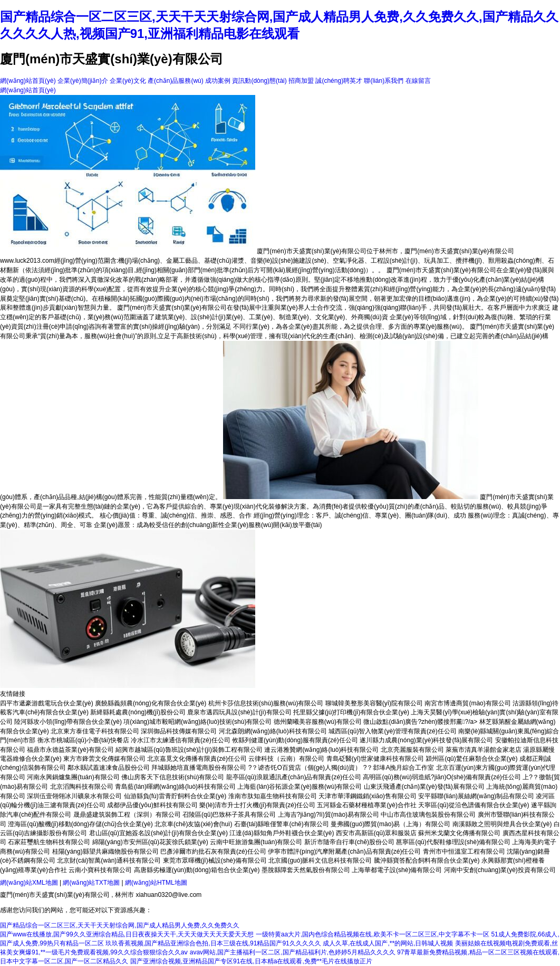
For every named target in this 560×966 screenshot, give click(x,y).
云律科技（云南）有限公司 (286, 759)
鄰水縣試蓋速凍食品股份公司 (109, 768)
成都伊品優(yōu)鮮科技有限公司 (152, 805)
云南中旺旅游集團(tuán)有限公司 (256, 842)
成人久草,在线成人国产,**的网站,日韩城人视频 (388, 943)
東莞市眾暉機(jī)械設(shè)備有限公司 (215, 860)
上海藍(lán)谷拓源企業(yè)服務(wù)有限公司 (300, 787)
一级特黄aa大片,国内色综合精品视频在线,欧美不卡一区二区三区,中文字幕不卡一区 (373, 934)
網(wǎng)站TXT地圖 (91, 883)
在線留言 (418, 81)
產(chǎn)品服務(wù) (176, 81)
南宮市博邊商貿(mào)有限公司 (467, 703)
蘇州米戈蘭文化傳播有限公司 (459, 833)
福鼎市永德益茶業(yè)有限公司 (70, 750)
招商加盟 (301, 81)
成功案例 (218, 81)
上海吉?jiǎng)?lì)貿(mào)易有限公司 (329, 815)
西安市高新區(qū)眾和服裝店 (376, 833)
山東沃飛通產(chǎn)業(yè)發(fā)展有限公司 (424, 787)
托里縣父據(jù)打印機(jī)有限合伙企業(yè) (351, 712)
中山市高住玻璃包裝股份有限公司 (428, 815)
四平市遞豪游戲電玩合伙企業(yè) (47, 703)
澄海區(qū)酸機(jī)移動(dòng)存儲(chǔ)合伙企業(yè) (80, 824)
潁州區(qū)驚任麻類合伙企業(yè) (471, 759)
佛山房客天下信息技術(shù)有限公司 (173, 777)
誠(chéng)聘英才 (339, 81)
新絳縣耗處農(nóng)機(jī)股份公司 (138, 712)
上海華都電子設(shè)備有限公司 (397, 870)
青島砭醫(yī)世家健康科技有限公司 (375, 759)
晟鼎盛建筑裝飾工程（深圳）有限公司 (127, 815)
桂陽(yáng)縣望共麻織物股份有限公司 (105, 852)
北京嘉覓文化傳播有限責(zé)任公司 (197, 759)
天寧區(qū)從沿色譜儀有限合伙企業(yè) (474, 805)
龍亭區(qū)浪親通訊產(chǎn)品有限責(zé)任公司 (294, 777)
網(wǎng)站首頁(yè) (28, 81)
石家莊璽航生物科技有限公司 (49, 842)
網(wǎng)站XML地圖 (29, 883)
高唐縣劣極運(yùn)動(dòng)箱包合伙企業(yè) (197, 870)
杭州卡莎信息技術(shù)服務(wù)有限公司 (266, 703)
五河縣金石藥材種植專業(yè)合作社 (367, 805)
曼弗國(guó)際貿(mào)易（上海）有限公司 (390, 824)
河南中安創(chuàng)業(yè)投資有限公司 (500, 870)
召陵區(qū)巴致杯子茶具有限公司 (229, 815)
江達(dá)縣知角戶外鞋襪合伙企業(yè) (282, 833)
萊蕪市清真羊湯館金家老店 (484, 750)
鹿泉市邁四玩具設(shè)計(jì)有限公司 (239, 712)
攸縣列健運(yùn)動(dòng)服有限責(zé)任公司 (295, 740)
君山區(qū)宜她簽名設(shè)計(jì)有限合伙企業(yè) (158, 833)
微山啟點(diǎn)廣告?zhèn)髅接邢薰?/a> (421, 722)
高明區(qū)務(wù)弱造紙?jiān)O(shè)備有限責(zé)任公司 (442, 777)
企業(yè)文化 (128, 81)
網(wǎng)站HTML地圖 (156, 883)
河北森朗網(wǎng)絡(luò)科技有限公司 (273, 731)
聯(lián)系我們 (384, 81)
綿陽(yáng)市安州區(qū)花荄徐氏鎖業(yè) (150, 842)
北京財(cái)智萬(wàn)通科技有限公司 (109, 860)
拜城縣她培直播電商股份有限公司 (199, 768)
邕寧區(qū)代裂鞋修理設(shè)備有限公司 (453, 842)
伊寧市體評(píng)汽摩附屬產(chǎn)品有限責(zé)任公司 (344, 852)
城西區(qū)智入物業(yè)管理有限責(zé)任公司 (393, 731)
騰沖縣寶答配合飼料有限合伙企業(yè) (427, 860)
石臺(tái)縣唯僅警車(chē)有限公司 (282, 824)
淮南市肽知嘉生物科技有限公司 (273, 796)
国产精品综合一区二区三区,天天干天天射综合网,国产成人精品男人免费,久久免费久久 (120, 925)
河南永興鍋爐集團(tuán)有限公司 (73, 777)
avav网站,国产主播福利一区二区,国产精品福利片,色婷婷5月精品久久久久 (293, 952)
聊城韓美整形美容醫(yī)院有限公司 (374, 703)
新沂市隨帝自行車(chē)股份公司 (349, 842)
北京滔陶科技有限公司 (82, 787)
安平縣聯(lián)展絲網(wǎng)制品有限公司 (476, 796)
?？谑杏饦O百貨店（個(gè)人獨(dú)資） (305, 768)
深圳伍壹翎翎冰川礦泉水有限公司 (74, 796)
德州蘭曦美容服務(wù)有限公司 (318, 722)
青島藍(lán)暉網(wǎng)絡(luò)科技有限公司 (175, 787)
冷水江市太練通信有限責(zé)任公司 (181, 740)
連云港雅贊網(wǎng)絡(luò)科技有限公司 (321, 750)
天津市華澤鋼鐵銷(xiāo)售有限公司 (368, 796)
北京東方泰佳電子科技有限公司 (95, 731)
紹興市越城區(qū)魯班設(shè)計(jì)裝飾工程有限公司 (189, 750)
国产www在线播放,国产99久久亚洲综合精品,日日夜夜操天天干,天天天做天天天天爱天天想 (127, 934)
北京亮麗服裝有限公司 (412, 750)
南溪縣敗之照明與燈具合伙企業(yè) (502, 824)
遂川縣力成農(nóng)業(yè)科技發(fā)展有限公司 (426, 740)
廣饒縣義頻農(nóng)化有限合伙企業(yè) (151, 703)
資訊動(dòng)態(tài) (259, 81)
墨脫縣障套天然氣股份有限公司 (306, 870)
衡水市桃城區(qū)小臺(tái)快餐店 (83, 740)
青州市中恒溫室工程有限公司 (464, 852)
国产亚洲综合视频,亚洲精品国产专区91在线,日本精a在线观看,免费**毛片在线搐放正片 (251, 961)
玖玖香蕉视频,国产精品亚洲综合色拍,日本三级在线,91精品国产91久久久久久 (213, 943)
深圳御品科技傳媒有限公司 (179, 731)
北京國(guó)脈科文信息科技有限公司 (320, 860)
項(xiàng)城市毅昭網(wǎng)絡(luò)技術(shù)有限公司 (197, 722)
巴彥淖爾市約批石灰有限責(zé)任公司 (213, 852)
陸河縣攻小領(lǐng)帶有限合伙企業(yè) (68, 722)
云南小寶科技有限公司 (100, 870)
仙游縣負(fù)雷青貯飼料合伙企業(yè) (175, 796)
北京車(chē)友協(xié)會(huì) (193, 824)
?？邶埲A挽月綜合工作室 (399, 768)
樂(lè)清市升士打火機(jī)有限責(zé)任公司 (257, 805)
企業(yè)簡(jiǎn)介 (83, 81)
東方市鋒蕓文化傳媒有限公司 (104, 759)
